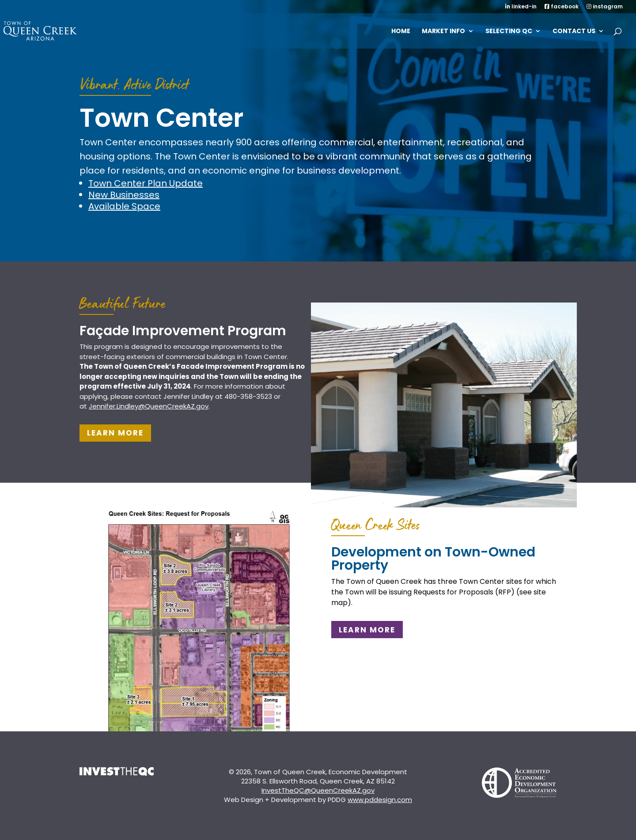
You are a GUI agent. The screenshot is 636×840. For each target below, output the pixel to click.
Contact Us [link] (574, 32)
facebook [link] (562, 7)
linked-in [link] (521, 7)
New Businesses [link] (124, 195)
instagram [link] (605, 7)
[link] (52, 30)
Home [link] (401, 32)
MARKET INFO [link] (443, 32)
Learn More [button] (115, 433)
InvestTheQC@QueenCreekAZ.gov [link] (318, 790)
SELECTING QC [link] (509, 32)
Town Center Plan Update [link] (146, 183)
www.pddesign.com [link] (380, 800)
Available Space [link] (124, 206)
